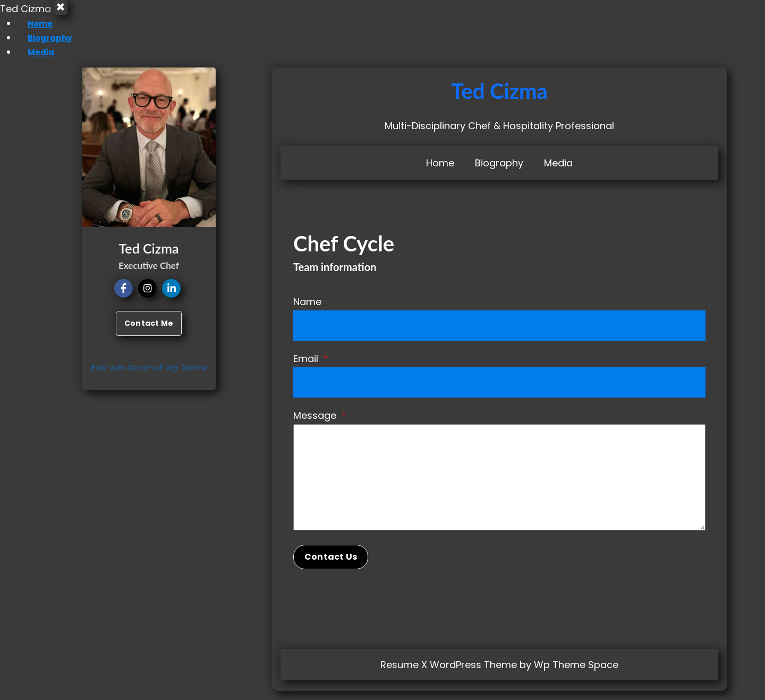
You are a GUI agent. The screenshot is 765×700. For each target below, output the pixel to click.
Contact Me (149, 332)
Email (311, 368)
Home (31, 32)
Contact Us (331, 566)
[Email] (499, 391)
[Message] (499, 486)
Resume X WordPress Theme (449, 674)
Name (307, 311)
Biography (41, 47)
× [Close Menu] (65, 12)
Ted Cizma (499, 100)
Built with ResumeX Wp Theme (149, 377)
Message (320, 424)
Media (31, 61)
